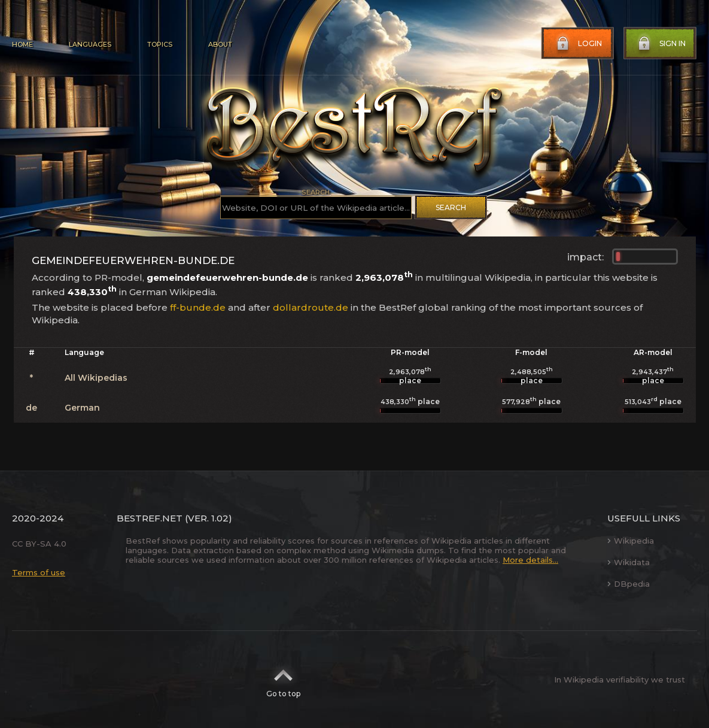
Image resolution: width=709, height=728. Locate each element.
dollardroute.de (311, 307)
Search (451, 207)
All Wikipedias (96, 378)
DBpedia (629, 584)
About (220, 44)
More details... (530, 560)
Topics (160, 44)
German (82, 408)
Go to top (283, 680)
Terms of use (39, 572)
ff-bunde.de (198, 307)
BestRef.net (150, 518)
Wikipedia (631, 541)
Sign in (661, 44)
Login (578, 44)
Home (22, 44)
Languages (90, 44)
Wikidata (629, 562)
